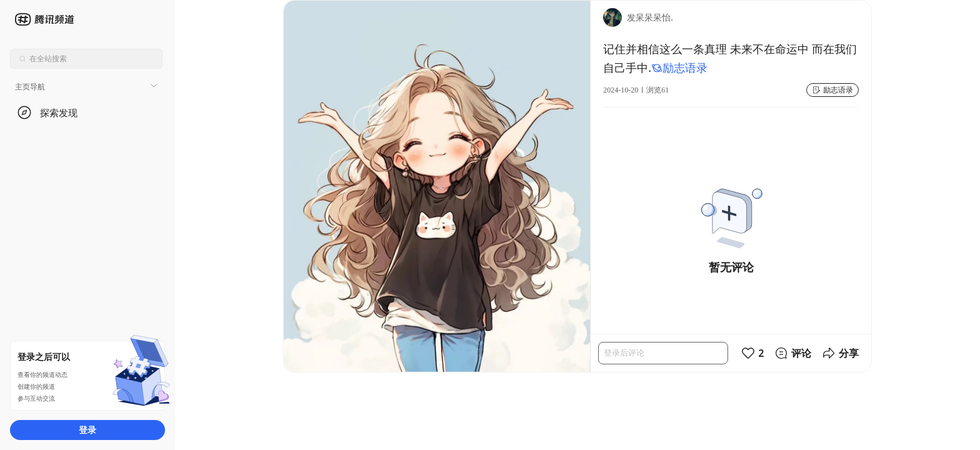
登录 (87, 430)
